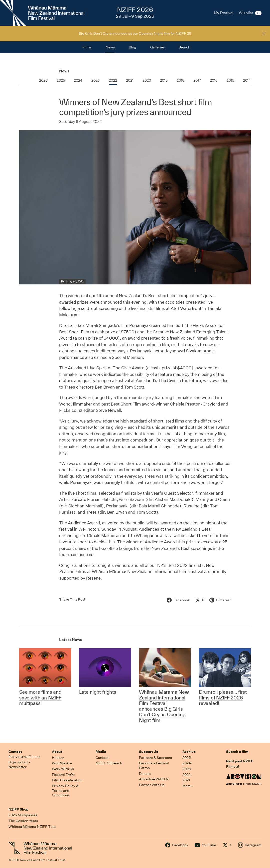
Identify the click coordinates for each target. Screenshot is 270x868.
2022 (187, 775)
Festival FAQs (63, 775)
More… (188, 786)
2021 (186, 780)
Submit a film (237, 752)
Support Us (148, 752)
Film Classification (67, 780)
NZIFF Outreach (109, 763)
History (58, 758)
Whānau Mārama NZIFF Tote (32, 827)
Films (87, 47)
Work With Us (63, 769)
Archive (189, 752)
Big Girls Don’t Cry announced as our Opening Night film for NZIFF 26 (135, 33)
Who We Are (62, 763)
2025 (187, 758)
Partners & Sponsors (155, 758)
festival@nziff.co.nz (24, 757)
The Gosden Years (23, 821)
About (57, 752)
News (64, 71)
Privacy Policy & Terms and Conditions (65, 790)
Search (184, 47)
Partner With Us (152, 785)
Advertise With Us (154, 779)
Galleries (157, 47)
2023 (187, 769)
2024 (187, 763)
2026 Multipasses (23, 815)
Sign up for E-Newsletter (19, 764)
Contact (15, 752)
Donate (145, 774)
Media (101, 752)
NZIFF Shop (18, 809)
